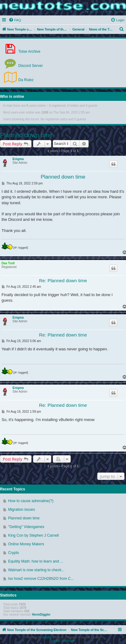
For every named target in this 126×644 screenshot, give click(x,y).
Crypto (13, 553)
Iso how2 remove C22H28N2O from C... (41, 579)
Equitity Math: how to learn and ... (36, 561)
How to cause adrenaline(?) (31, 501)
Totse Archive (22, 49)
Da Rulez (18, 77)
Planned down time (26, 135)
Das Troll (8, 263)
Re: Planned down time (63, 281)
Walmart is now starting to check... (36, 570)
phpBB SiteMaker (63, 641)
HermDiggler (41, 615)
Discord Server (23, 63)
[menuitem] (15, 20)
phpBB (47, 637)
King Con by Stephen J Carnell (33, 535)
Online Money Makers (26, 544)
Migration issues (21, 510)
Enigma (18, 159)
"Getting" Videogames (26, 527)
